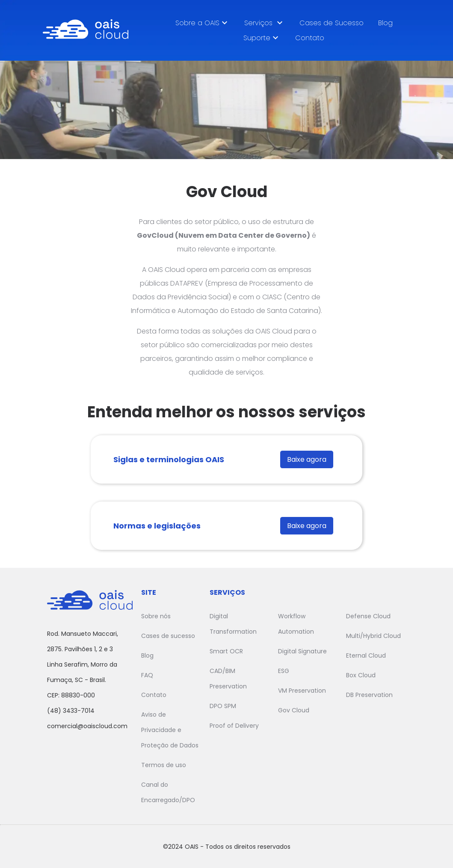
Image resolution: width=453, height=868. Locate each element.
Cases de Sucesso (332, 23)
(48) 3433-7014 (71, 711)
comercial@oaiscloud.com (87, 726)
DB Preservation (369, 695)
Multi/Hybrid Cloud (373, 636)
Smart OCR (226, 651)
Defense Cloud (368, 616)
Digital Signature (302, 651)
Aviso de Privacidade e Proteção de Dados (170, 730)
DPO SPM (223, 706)
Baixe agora (307, 459)
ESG (284, 671)
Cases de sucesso (168, 636)
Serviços (265, 23)
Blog (385, 23)
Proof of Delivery (234, 726)
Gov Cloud (294, 710)
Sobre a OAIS (203, 23)
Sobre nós (156, 616)
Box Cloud (361, 675)
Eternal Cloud (366, 655)
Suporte (262, 38)
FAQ (147, 675)
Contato (310, 38)
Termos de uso (164, 765)
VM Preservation (302, 691)
